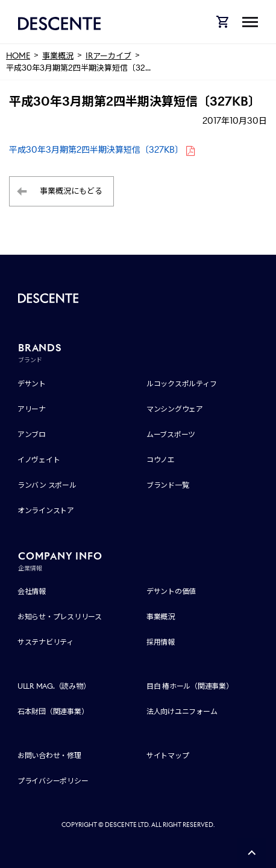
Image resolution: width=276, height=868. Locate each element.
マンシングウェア (175, 409)
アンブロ (32, 434)
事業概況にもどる (71, 191)
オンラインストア (46, 510)
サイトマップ (168, 755)
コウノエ (161, 460)
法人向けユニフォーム (182, 711)
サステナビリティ (45, 642)
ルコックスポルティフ (182, 384)
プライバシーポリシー (53, 781)
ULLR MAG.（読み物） (54, 686)
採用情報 (161, 642)
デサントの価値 (171, 591)
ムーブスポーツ (171, 434)
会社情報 (32, 591)
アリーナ (32, 409)
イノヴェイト (39, 460)
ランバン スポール (47, 485)
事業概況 (161, 617)
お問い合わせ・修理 (49, 755)
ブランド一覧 (168, 485)
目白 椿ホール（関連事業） (190, 686)
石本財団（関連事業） (53, 711)
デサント (32, 384)
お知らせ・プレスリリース (60, 617)
